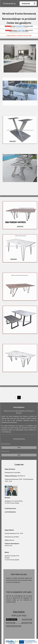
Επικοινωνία (26, 4)
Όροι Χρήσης (19, 612)
